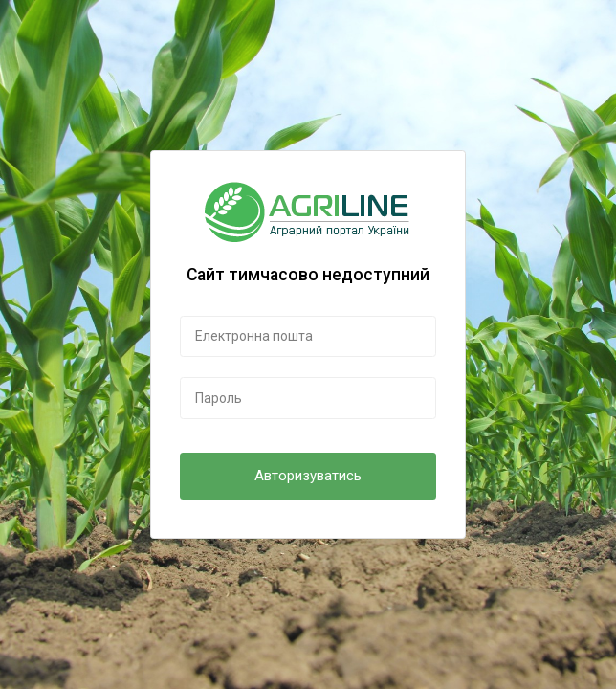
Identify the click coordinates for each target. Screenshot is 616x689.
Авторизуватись (308, 476)
